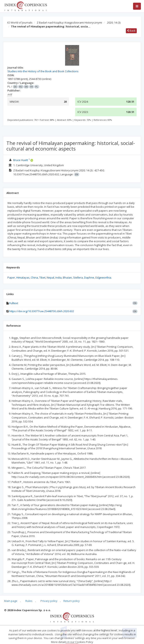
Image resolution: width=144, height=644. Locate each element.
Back (131, 31)
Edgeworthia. (104, 278)
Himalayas (23, 278)
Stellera (78, 278)
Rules (29, 601)
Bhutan (67, 278)
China (34, 278)
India (58, 278)
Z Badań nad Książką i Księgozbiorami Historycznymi (69, 23)
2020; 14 (114, 23)
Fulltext (14, 303)
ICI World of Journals (20, 23)
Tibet (42, 278)
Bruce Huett (21, 160)
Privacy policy (49, 601)
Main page (11, 601)
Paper (11, 278)
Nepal (50, 278)
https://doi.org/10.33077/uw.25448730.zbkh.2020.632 (42, 311)
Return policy (72, 601)
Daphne (89, 278)
